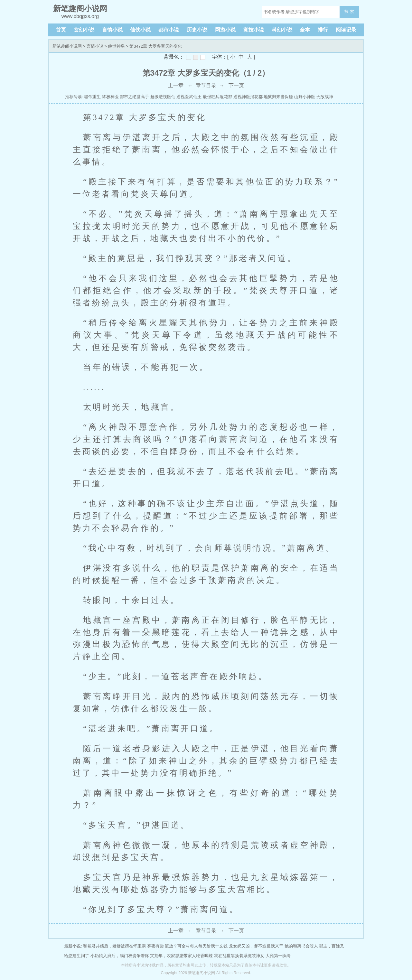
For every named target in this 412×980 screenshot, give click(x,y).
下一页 (236, 85)
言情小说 (112, 30)
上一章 (176, 85)
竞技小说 (254, 30)
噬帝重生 (92, 97)
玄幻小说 (84, 30)
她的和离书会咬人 (301, 946)
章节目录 (206, 85)
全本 (305, 30)
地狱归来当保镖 (278, 97)
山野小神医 (305, 97)
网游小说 (225, 30)
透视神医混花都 (248, 97)
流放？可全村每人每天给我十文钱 (196, 946)
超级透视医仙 (163, 97)
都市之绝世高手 (134, 97)
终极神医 (110, 97)
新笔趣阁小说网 (67, 46)
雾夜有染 (155, 946)
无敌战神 (325, 97)
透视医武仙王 (189, 97)
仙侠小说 (140, 30)
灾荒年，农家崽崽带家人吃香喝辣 (181, 956)
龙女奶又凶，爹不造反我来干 (256, 946)
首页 (61, 30)
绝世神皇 (117, 46)
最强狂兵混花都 (217, 97)
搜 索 (349, 11)
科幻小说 (282, 30)
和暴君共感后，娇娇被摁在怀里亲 (114, 946)
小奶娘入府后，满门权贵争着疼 (120, 956)
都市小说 (169, 30)
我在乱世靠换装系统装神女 (239, 956)
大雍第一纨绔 (278, 956)
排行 (323, 30)
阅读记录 (346, 30)
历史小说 (197, 30)
